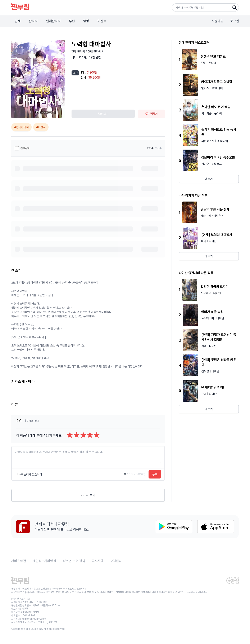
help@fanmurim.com (34, 619)
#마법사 (41, 127)
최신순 (158, 148)
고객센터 (116, 561)
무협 (72, 21)
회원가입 (218, 21)
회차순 (150, 148)
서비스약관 (19, 561)
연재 (18, 21)
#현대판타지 (21, 127)
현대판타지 (53, 21)
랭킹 (86, 21)
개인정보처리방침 (44, 561)
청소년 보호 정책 (74, 561)
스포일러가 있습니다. (29, 474)
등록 (155, 474)
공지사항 (97, 561)
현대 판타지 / (80, 52)
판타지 (33, 21)
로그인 (235, 21)
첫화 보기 (103, 114)
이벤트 (102, 21)
